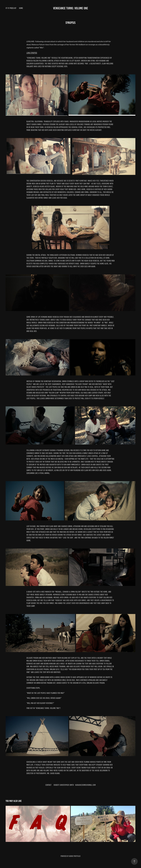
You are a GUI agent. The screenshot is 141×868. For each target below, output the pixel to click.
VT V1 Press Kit (11, 8)
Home (21, 8)
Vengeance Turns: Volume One (71, 8)
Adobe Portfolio (75, 856)
